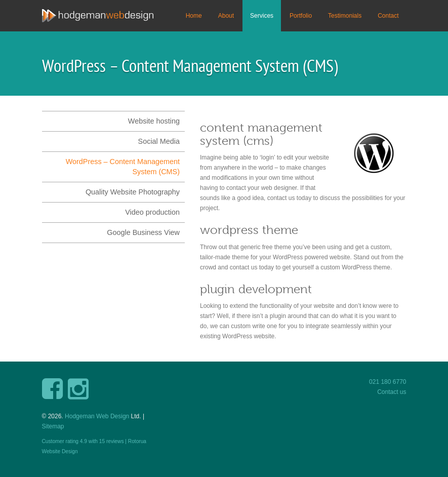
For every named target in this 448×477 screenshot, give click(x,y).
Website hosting (154, 121)
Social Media (159, 141)
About (226, 16)
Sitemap (53, 426)
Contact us (392, 392)
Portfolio (301, 16)
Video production (152, 212)
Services (262, 16)
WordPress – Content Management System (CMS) (123, 167)
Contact (388, 16)
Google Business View (143, 232)
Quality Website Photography (133, 192)
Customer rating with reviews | (85, 441)
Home (194, 16)
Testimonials (345, 16)
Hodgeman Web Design (97, 416)
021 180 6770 (388, 382)
